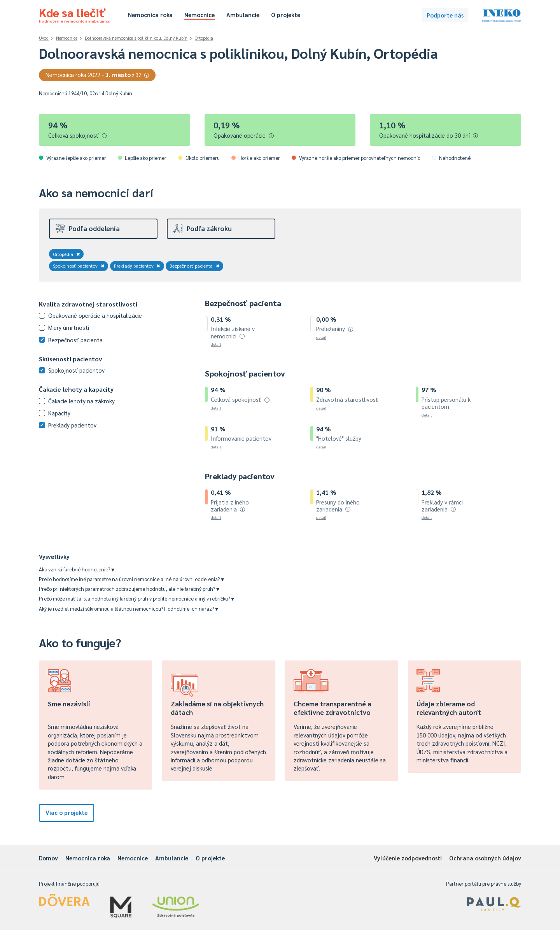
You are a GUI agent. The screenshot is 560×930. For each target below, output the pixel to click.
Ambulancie (243, 15)
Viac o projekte (66, 812)
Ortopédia (204, 38)
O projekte (286, 15)
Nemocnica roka (150, 15)
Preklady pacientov (137, 266)
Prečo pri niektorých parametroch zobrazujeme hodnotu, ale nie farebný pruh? (129, 589)
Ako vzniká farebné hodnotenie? (77, 569)
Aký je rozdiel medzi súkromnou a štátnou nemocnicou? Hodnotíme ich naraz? (129, 609)
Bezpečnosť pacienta (195, 266)
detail (216, 344)
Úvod (44, 38)
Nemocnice (199, 15)
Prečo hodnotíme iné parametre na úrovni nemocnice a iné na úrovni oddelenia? (131, 579)
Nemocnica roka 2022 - (97, 74)
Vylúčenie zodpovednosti (408, 858)
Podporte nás (445, 15)
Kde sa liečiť (75, 14)
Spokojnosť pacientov (79, 266)
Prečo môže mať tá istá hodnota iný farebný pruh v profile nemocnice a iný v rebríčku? (136, 598)
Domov (48, 858)
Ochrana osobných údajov (485, 858)
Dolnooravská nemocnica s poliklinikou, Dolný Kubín (136, 38)
